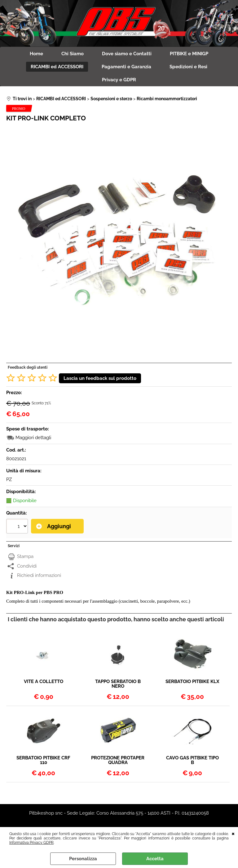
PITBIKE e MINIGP (190, 54)
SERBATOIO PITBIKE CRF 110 (43, 761)
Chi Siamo (73, 54)
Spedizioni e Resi (189, 67)
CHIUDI (233, 833)
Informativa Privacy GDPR (31, 843)
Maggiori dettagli (33, 438)
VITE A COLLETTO (44, 682)
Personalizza (83, 859)
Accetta (155, 859)
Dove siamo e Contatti (127, 54)
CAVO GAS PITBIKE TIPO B (192, 761)
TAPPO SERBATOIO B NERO (118, 685)
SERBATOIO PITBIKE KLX (192, 682)
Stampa (25, 557)
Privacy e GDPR (119, 80)
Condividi (27, 567)
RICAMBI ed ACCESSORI (57, 67)
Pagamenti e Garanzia (126, 67)
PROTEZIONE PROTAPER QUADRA (118, 761)
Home (36, 54)
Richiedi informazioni (39, 576)
